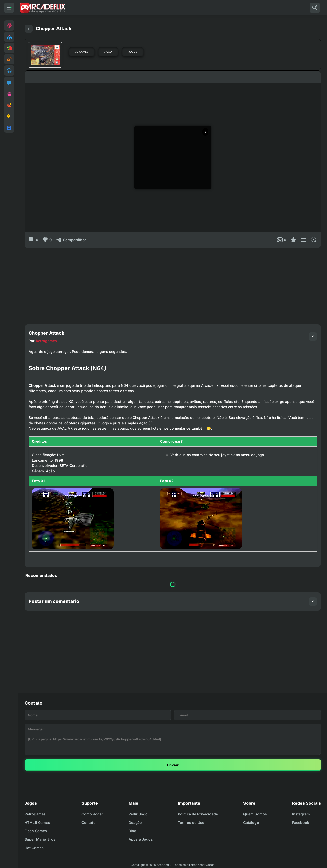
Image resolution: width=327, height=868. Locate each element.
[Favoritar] (293, 240)
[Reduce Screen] (303, 240)
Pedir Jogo (138, 814)
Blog (132, 831)
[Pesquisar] (315, 8)
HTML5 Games (37, 822)
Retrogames (46, 341)
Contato (89, 822)
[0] (33, 240)
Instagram (301, 814)
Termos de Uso (191, 822)
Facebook (301, 822)
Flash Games (36, 831)
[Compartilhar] (71, 240)
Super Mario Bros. (40, 839)
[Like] (47, 240)
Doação (135, 822)
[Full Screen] (314, 240)
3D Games (82, 52)
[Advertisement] (173, 284)
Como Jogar (92, 814)
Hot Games (34, 848)
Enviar (173, 765)
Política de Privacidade (198, 814)
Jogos (133, 52)
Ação (108, 52)
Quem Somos (255, 814)
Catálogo (251, 822)
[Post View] (281, 240)
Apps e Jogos (141, 839)
